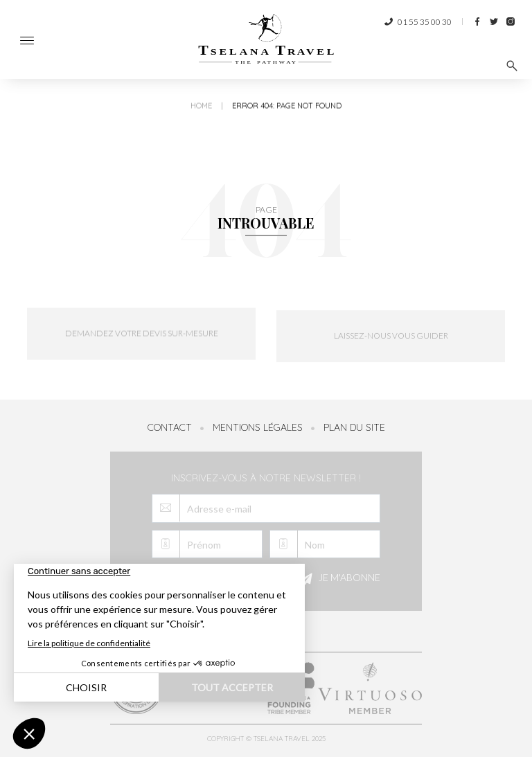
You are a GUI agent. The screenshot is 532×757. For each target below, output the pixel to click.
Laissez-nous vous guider (391, 349)
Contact (170, 427)
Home (201, 115)
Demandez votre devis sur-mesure (142, 342)
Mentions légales (258, 427)
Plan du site (354, 427)
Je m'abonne (338, 579)
